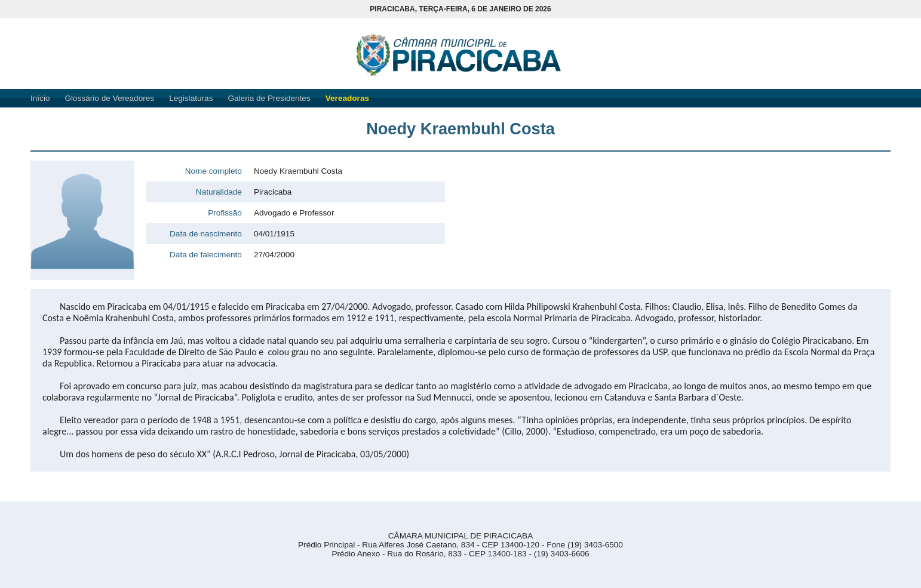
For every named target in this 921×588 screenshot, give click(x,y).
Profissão (225, 213)
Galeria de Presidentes (269, 98)
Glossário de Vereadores (110, 98)
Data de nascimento (206, 234)
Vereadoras (347, 98)
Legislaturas (191, 98)
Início (40, 98)
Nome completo (214, 171)
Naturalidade (219, 192)
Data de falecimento (206, 255)
